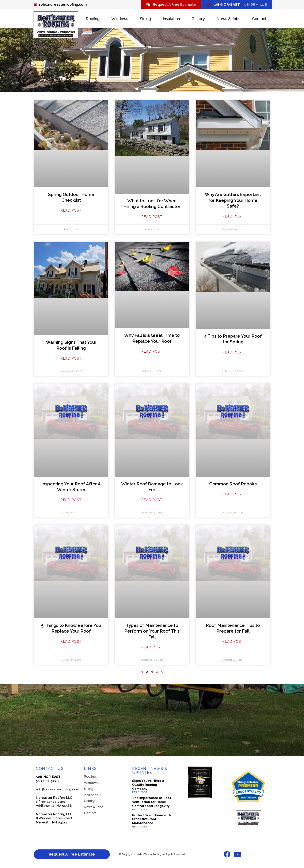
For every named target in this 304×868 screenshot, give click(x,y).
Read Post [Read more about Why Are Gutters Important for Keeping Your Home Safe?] (233, 217)
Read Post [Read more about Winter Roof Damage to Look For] (152, 501)
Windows (120, 19)
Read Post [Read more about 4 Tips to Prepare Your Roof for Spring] (233, 353)
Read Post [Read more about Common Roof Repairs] (233, 495)
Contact (259, 19)
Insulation (171, 19)
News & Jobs (228, 19)
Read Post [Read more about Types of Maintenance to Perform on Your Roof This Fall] (152, 648)
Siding (145, 19)
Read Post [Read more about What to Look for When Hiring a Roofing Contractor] (152, 217)
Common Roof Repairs (233, 484)
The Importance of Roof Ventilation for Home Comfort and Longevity (152, 803)
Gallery (198, 19)
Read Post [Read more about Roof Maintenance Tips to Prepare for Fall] (233, 642)
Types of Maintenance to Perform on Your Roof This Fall (152, 632)
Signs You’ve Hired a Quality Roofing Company (148, 785)
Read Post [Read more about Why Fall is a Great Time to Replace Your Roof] (152, 352)
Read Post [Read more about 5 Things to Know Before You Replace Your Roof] (71, 642)
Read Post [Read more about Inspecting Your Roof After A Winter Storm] (71, 501)
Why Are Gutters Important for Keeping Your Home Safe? (233, 201)
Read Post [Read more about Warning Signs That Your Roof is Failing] (71, 359)
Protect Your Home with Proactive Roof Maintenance (151, 820)
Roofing (93, 19)
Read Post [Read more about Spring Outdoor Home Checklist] (71, 211)
